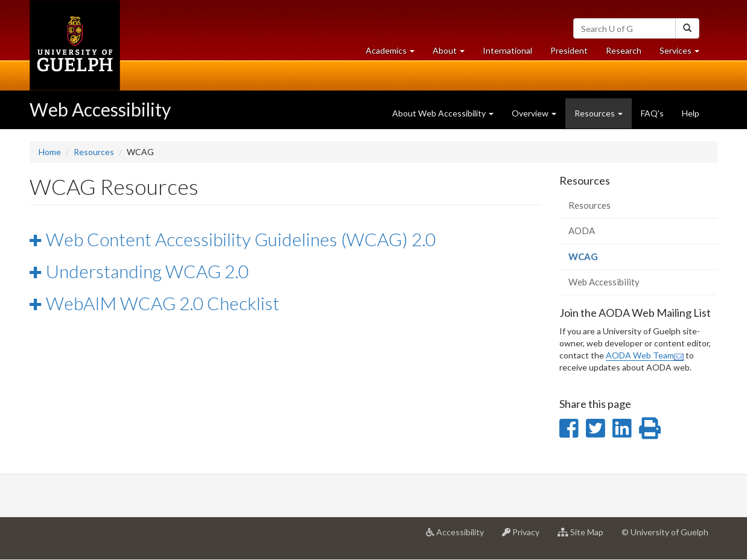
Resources (94, 152)
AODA (582, 231)
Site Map (585, 536)
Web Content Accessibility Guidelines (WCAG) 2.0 (241, 239)
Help (691, 113)
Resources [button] (599, 113)
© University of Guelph (665, 532)
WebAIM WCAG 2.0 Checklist (163, 303)
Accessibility (459, 536)
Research (628, 53)
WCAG (601, 260)
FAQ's (652, 113)
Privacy (525, 536)
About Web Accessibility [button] (443, 113)
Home (50, 152)
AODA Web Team (645, 355)
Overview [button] (534, 113)
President (569, 50)
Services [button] (684, 53)
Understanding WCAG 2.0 (147, 271)
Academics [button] (395, 53)
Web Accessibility (100, 109)
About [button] (453, 53)
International (507, 50)
